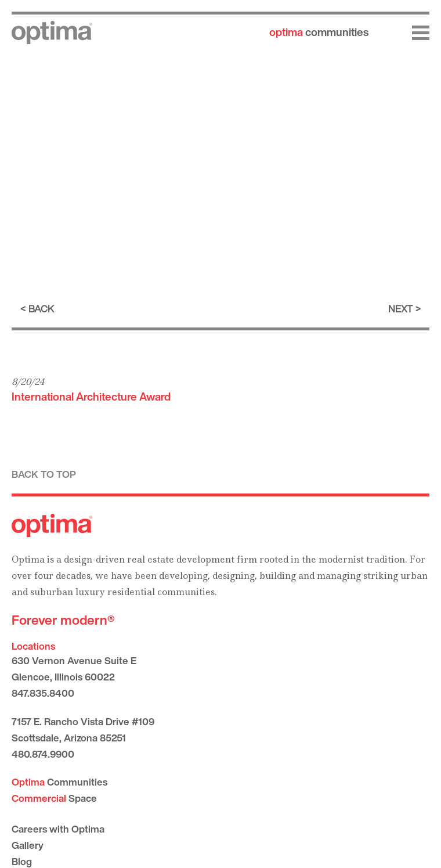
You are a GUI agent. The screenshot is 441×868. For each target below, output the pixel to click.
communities (319, 32)
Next (400, 309)
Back (41, 309)
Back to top (44, 474)
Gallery (28, 845)
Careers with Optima (58, 829)
